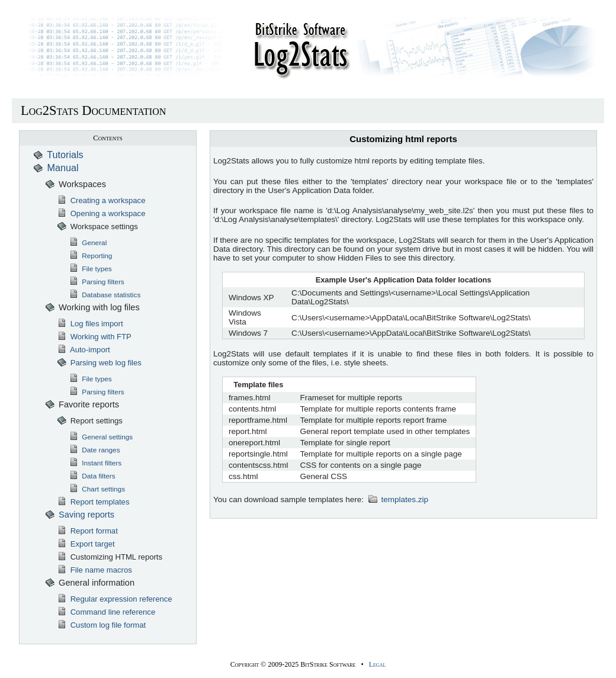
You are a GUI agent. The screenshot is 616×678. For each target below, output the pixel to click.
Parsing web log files (99, 363)
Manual (56, 168)
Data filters (92, 476)
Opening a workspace (101, 213)
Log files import (90, 324)
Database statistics (105, 295)
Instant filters (95, 463)
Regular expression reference (115, 599)
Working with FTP (94, 337)
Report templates (93, 502)
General (88, 243)
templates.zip (398, 499)
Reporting (90, 256)
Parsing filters (97, 282)
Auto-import (84, 350)
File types (90, 269)
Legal (378, 664)
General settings (101, 437)
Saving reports (80, 515)
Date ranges (94, 450)
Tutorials (58, 155)
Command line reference (106, 612)
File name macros (94, 570)
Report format (87, 531)
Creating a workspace (101, 200)
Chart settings (97, 489)
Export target (86, 544)
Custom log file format (101, 625)
